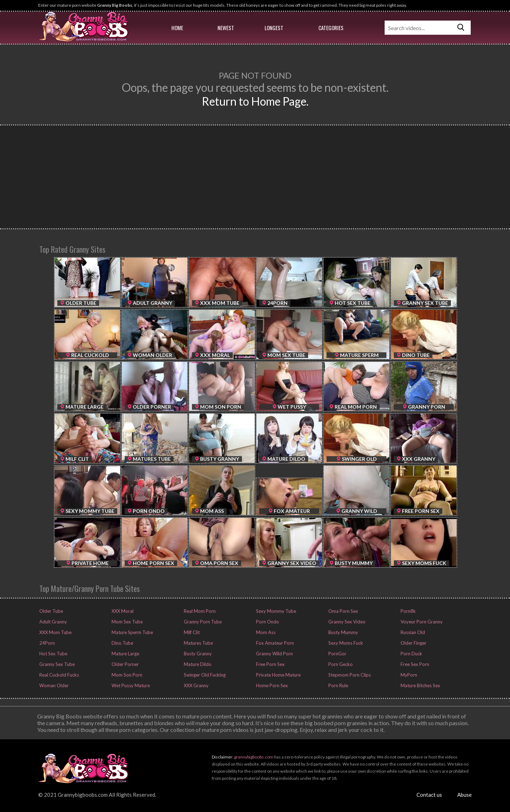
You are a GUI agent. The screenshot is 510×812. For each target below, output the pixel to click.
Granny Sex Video (346, 622)
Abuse (464, 795)
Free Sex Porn (414, 664)
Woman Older (53, 685)
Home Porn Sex (271, 685)
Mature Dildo (197, 664)
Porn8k (408, 611)
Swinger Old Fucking (204, 675)
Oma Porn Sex (343, 611)
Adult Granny (53, 622)
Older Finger (413, 643)
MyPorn (408, 675)
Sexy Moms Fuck (345, 643)
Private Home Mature (278, 675)
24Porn (47, 643)
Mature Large (125, 654)
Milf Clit (191, 632)
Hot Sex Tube (53, 654)
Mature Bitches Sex (420, 685)
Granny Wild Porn (274, 654)
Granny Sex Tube (56, 664)
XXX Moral (122, 611)
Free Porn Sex (270, 664)
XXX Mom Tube (55, 632)
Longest (274, 28)
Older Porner (125, 664)
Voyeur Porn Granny (421, 622)
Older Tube (51, 611)
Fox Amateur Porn (274, 643)
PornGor (337, 654)
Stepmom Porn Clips (349, 675)
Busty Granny (197, 654)
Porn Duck (411, 654)
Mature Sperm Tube (132, 632)
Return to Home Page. (255, 101)
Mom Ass (265, 632)
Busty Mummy (343, 632)
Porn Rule (338, 685)
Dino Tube (122, 643)
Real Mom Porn (199, 611)
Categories (331, 28)
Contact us (429, 795)
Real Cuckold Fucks (59, 675)
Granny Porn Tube (202, 622)
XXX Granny (196, 685)
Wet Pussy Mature (130, 685)
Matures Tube (198, 643)
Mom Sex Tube (127, 622)
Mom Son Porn (126, 675)
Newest (226, 28)
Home (177, 28)
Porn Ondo (267, 622)
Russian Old (412, 632)
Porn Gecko (340, 664)
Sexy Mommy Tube (276, 611)
